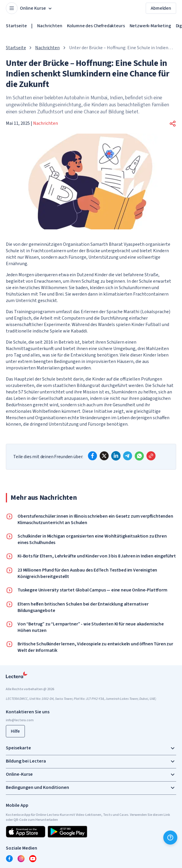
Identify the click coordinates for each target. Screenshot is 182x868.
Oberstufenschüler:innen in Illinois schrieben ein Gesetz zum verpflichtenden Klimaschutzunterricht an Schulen (95, 519)
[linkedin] (116, 456)
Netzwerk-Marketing (150, 26)
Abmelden (161, 8)
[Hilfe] (170, 838)
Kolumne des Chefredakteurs (96, 26)
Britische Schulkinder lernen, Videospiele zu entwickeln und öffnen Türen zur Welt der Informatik (95, 647)
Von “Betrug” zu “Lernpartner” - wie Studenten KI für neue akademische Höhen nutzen (91, 627)
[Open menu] (12, 8)
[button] (173, 124)
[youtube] (33, 859)
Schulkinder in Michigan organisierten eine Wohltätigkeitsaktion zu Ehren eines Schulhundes (92, 539)
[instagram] (21, 859)
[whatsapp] (139, 456)
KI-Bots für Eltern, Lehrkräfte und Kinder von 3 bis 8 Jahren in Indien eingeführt (97, 556)
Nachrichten (50, 26)
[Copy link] (151, 456)
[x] (104, 456)
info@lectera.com (20, 720)
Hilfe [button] (15, 731)
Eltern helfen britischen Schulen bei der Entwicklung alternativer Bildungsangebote (83, 607)
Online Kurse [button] (36, 8)
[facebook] (92, 456)
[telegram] (128, 456)
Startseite (16, 26)
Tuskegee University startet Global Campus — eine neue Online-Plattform (92, 590)
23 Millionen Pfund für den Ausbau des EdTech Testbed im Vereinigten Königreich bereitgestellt (87, 573)
